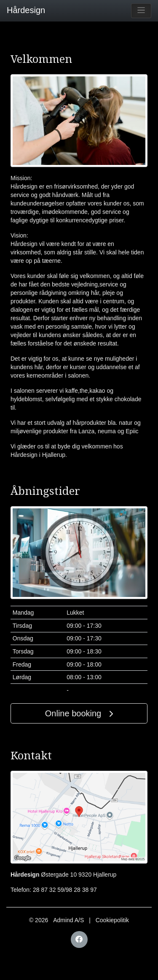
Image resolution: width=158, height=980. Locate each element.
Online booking (79, 713)
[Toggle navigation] (141, 11)
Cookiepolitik (112, 920)
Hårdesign (23, 10)
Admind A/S (68, 920)
